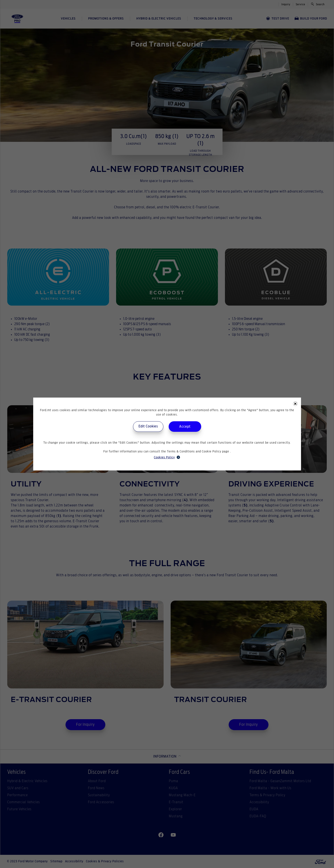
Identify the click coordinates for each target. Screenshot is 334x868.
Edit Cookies (148, 426)
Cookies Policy (167, 457)
